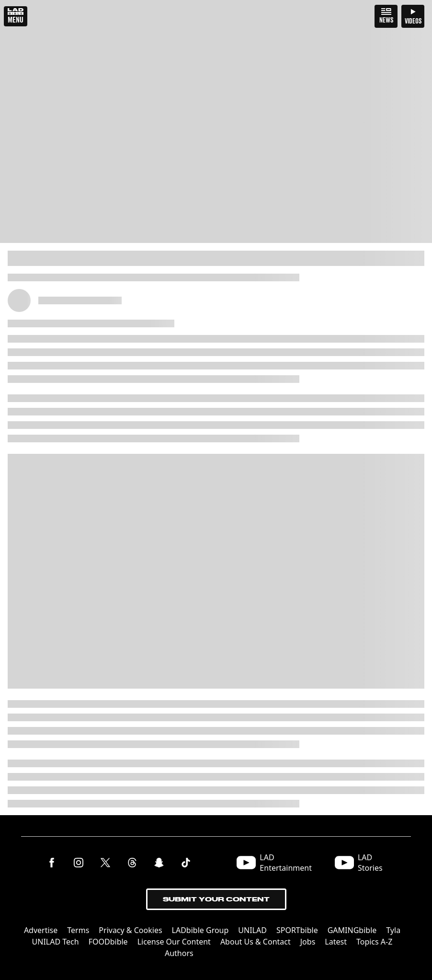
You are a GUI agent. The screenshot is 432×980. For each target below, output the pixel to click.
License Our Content (174, 942)
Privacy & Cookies (130, 930)
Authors (179, 953)
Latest (336, 942)
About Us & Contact (256, 942)
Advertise (41, 930)
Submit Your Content (216, 899)
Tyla (393, 930)
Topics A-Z (374, 942)
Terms (78, 930)
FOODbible (108, 942)
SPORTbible (297, 930)
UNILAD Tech (56, 942)
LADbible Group (200, 930)
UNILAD (252, 930)
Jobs (308, 942)
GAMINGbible (352, 930)
